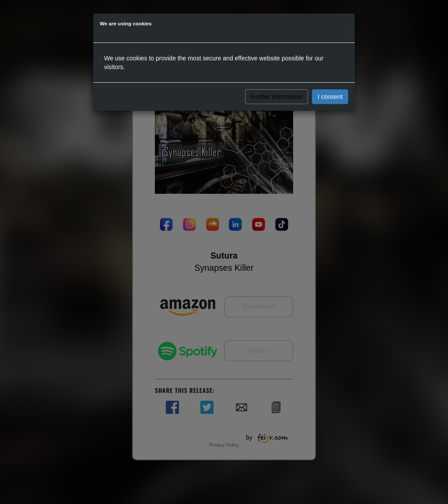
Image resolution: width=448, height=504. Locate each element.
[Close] (346, 31)
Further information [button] (276, 97)
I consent (330, 97)
